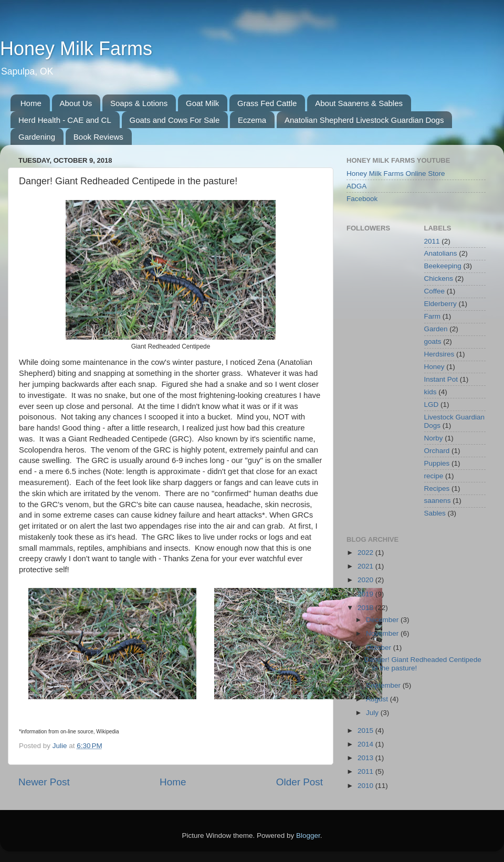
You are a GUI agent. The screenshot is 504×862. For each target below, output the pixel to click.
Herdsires (439, 354)
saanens (438, 501)
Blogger (308, 835)
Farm (433, 316)
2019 (366, 594)
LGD (432, 404)
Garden (436, 329)
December (383, 620)
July (373, 713)
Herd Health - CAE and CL (65, 120)
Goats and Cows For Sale (175, 120)
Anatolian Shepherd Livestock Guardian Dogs (364, 120)
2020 (366, 580)
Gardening (37, 137)
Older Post (300, 782)
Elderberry (440, 304)
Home (31, 103)
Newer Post (44, 782)
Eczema (252, 120)
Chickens (439, 278)
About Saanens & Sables (359, 103)
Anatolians (441, 253)
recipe (434, 476)
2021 (366, 566)
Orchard (437, 451)
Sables (435, 513)
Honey (434, 367)
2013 (366, 758)
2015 (366, 730)
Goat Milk (202, 103)
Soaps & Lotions (139, 103)
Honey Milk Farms (76, 49)
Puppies (437, 463)
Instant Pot (441, 379)
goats (433, 341)
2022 (366, 553)
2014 (366, 744)
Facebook (362, 199)
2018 (366, 608)
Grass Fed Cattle (267, 103)
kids (430, 392)
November (383, 633)
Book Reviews (98, 137)
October (380, 648)
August (378, 699)
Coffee (435, 291)
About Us (76, 103)
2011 (432, 241)
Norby (434, 438)
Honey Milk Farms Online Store (396, 174)
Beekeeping (443, 266)
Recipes (437, 488)
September (384, 685)
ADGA (356, 186)
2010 (366, 786)
